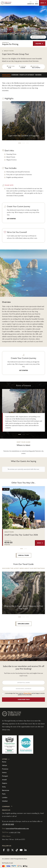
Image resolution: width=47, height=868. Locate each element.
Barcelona (6, 790)
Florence (5, 769)
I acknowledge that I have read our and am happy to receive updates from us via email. (25, 694)
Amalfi (4, 780)
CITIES (6, 759)
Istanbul (5, 801)
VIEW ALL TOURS (24, 555)
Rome (4, 762)
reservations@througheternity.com (17, 829)
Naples (5, 783)
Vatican (5, 765)
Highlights (6, 75)
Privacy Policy (27, 693)
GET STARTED (11, 219)
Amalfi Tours (8, 51)
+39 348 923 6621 (8, 824)
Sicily (4, 787)
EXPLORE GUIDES (23, 624)
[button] (20, 143)
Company (7, 806)
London (5, 798)
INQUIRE (38, 44)
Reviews (38, 75)
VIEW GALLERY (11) (38, 37)
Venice (4, 773)
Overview (15, 75)
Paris (4, 794)
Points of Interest (27, 75)
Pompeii (5, 776)
